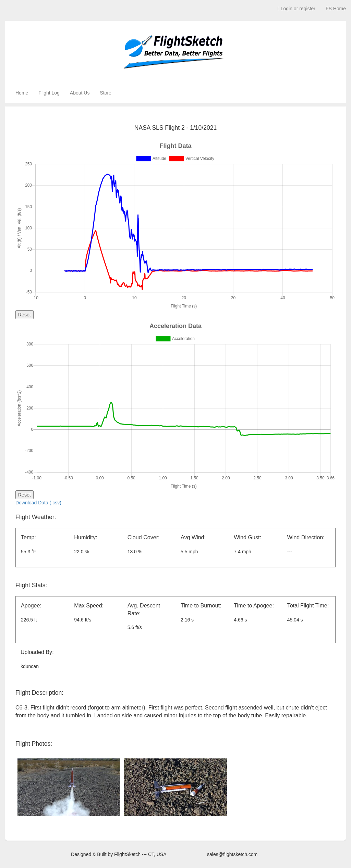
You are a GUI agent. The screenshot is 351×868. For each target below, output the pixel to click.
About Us (80, 93)
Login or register (296, 9)
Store (105, 93)
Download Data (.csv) (38, 503)
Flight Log (49, 93)
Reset (25, 315)
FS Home (336, 9)
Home (22, 93)
